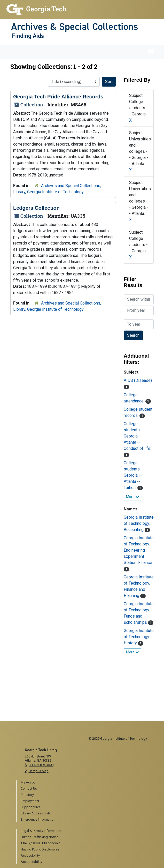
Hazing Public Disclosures (40, 849)
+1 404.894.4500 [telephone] (41, 765)
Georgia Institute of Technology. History (139, 637)
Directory (27, 795)
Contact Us (29, 789)
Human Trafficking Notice (40, 837)
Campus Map (39, 771)
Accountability (31, 862)
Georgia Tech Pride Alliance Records (58, 97)
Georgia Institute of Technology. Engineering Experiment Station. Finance (139, 550)
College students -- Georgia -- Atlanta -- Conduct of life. (137, 436)
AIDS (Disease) (138, 380)
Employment (30, 801)
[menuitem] (84, 783)
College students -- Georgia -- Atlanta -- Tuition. (134, 475)
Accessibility (30, 856)
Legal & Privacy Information (41, 831)
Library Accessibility (36, 813)
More (132, 497)
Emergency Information (38, 819)
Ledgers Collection (36, 208)
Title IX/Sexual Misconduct (40, 843)
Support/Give (30, 807)
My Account (30, 782)
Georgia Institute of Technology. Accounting (139, 523)
